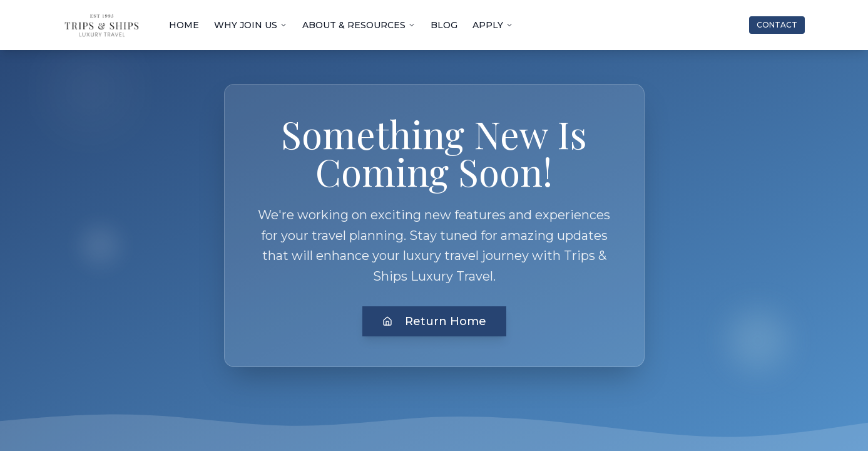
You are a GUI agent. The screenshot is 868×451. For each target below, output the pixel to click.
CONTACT (777, 25)
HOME (184, 25)
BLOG (444, 25)
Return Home (434, 321)
